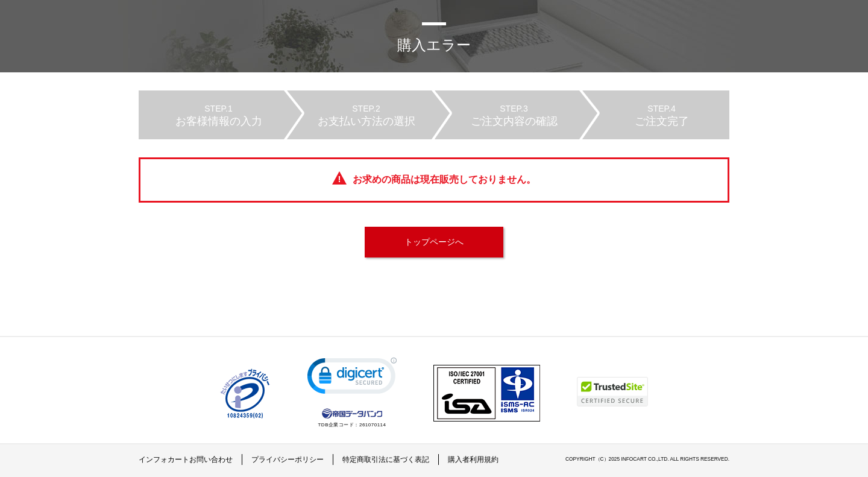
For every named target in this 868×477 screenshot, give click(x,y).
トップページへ (434, 242)
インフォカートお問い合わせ (186, 460)
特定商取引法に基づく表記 (386, 460)
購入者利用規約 (473, 460)
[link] (352, 378)
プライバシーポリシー (288, 460)
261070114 (373, 425)
